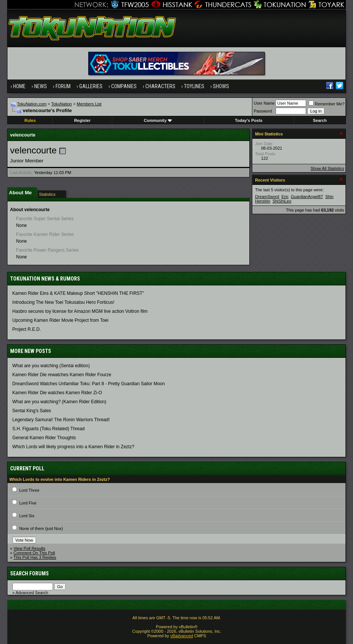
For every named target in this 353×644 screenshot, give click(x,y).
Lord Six (27, 516)
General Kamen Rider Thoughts (44, 438)
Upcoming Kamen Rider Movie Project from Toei (60, 320)
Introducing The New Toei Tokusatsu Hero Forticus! (63, 302)
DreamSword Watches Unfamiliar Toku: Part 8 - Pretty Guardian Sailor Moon (89, 384)
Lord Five (28, 503)
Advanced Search (32, 593)
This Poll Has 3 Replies (35, 557)
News (41, 86)
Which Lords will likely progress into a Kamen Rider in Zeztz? (73, 447)
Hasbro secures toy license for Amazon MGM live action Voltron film (80, 311)
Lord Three (29, 490)
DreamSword (267, 197)
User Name (264, 103)
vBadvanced (182, 636)
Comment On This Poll (34, 553)
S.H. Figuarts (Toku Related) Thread (49, 429)
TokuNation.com (32, 104)
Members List (89, 104)
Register (82, 120)
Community (158, 120)
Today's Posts (249, 120)
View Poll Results (29, 548)
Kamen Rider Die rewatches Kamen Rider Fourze (62, 375)
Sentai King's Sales (32, 411)
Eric (285, 197)
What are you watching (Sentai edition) (51, 366)
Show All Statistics (327, 168)
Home (19, 86)
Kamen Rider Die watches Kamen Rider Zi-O (57, 393)
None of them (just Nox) (41, 528)
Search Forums (29, 573)
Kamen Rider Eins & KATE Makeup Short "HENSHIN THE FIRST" (78, 293)
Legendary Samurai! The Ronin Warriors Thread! (61, 420)
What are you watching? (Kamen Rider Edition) (59, 402)
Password (263, 111)
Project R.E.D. (27, 329)
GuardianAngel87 (307, 197)
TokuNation (61, 104)
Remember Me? (327, 104)
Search (320, 120)
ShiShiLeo (282, 201)
